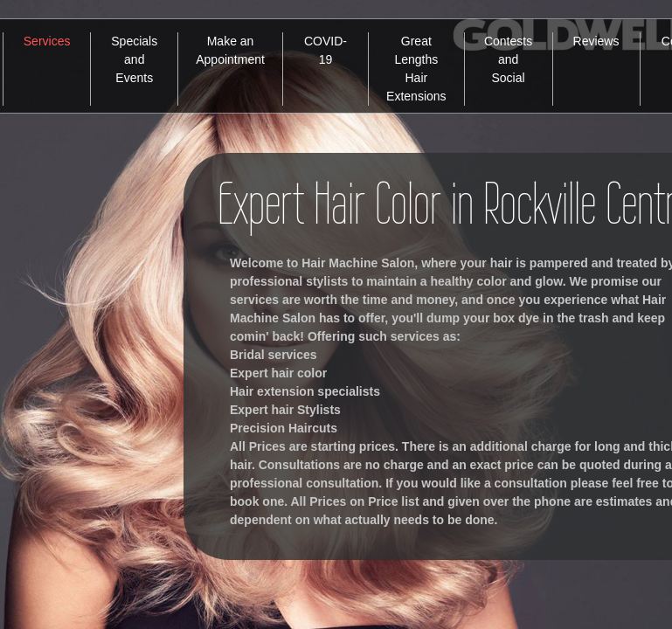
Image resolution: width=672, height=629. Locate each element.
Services (47, 41)
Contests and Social (508, 59)
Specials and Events (134, 59)
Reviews (596, 41)
